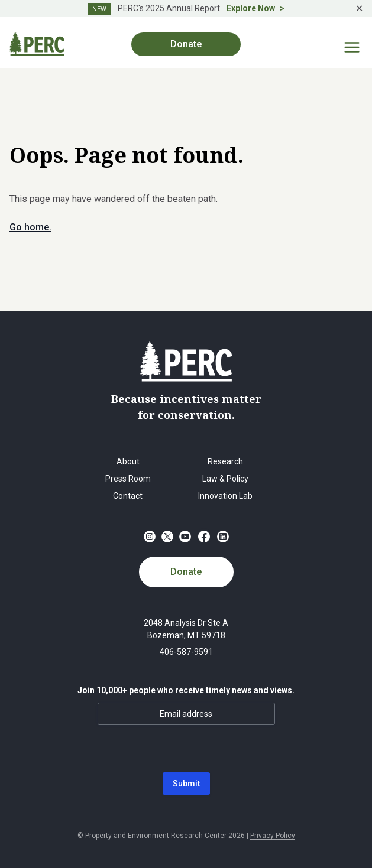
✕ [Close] (359, 9)
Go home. (30, 227)
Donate (186, 44)
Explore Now (251, 8)
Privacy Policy (273, 836)
